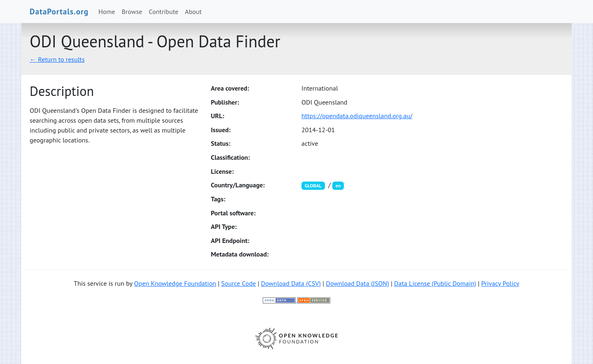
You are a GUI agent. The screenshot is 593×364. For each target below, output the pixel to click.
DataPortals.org (59, 11)
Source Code (238, 283)
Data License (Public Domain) (435, 283)
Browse (132, 12)
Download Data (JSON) (357, 283)
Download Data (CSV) (291, 283)
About (193, 12)
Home (107, 12)
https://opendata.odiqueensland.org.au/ (357, 116)
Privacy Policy (500, 283)
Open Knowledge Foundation (175, 283)
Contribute (163, 12)
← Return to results (57, 59)
